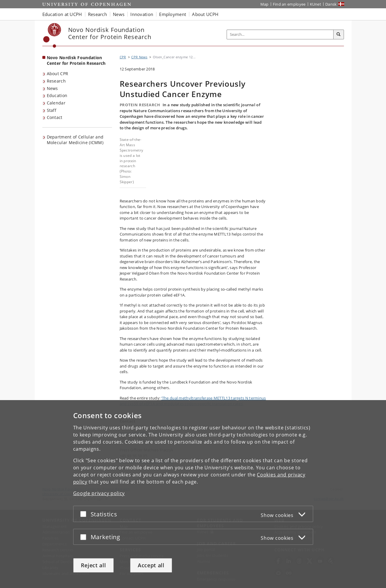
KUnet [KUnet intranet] (316, 4)
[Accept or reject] (85, 514)
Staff (52, 110)
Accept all (151, 565)
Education (57, 95)
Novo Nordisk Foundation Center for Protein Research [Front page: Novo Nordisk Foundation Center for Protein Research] (76, 60)
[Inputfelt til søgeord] (280, 34)
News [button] (119, 14)
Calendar (56, 103)
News (52, 88)
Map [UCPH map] (265, 4)
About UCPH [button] (205, 14)
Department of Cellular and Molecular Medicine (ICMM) (75, 140)
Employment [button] (173, 14)
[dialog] (193, 494)
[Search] (339, 35)
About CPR (58, 74)
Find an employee (289, 4)
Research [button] (97, 14)
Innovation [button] (142, 14)
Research (56, 81)
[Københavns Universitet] (52, 35)
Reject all (93, 565)
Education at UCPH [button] (62, 14)
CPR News (139, 57)
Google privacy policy (99, 493)
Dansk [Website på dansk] (331, 4)
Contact (55, 117)
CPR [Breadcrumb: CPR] (123, 57)
